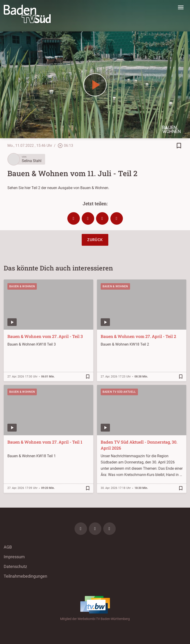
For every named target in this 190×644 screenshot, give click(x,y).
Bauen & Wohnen (22, 286)
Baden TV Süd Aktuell (119, 392)
